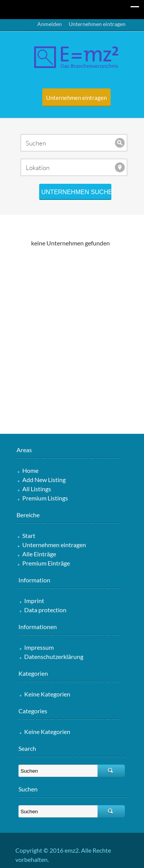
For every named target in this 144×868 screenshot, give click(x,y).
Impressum (39, 647)
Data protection (45, 610)
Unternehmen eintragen (97, 24)
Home (30, 470)
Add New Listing (44, 480)
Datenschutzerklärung (54, 656)
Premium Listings (45, 498)
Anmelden (50, 24)
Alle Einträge (39, 554)
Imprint (34, 601)
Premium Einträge (46, 563)
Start (29, 535)
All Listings (37, 489)
